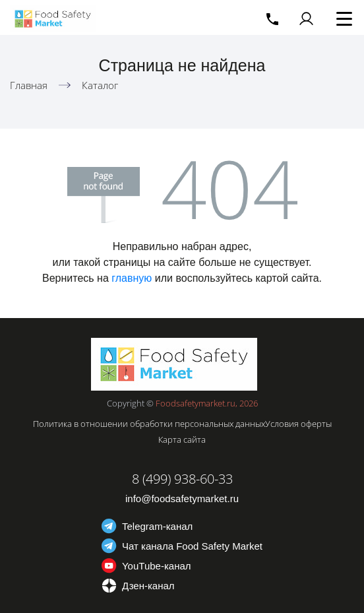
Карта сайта (182, 439)
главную (132, 278)
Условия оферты (298, 424)
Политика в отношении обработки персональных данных (149, 424)
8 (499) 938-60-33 (182, 479)
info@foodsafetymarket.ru (182, 499)
